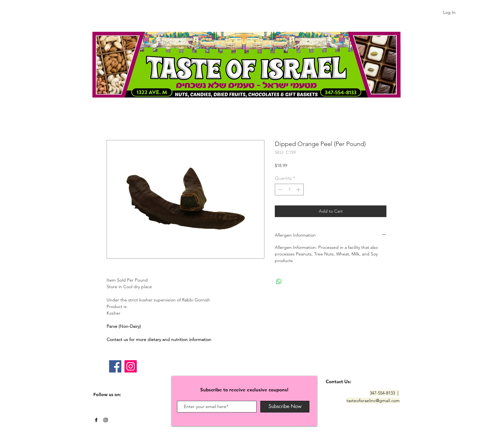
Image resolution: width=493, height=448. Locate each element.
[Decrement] (280, 190)
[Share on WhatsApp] (279, 282)
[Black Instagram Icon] (106, 420)
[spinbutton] (289, 190)
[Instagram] (131, 366)
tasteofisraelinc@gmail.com (373, 400)
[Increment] (299, 190)
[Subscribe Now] (285, 407)
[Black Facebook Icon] (96, 420)
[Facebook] (115, 366)
